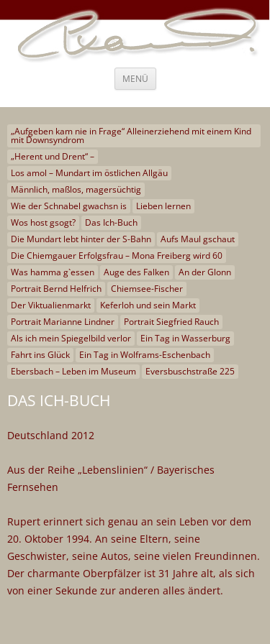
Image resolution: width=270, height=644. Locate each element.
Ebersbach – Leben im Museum (73, 371)
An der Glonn (205, 272)
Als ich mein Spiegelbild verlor (71, 338)
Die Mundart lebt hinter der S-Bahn (81, 239)
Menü (135, 79)
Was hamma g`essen (53, 272)
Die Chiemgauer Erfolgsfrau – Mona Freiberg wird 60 (117, 256)
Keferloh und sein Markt (148, 305)
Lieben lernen (163, 206)
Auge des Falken (136, 272)
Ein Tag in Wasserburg (185, 338)
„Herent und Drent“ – (53, 156)
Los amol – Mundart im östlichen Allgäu (89, 173)
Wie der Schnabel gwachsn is (69, 206)
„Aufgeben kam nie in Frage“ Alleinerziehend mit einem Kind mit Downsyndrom (131, 135)
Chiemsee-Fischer (147, 289)
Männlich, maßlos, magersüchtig (76, 189)
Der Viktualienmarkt (51, 305)
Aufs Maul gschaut (198, 239)
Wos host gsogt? (43, 222)
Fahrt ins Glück (40, 355)
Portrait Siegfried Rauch (171, 322)
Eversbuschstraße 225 (190, 371)
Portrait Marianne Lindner (63, 322)
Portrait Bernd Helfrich (56, 289)
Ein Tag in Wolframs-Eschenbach (145, 355)
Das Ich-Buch (111, 222)
